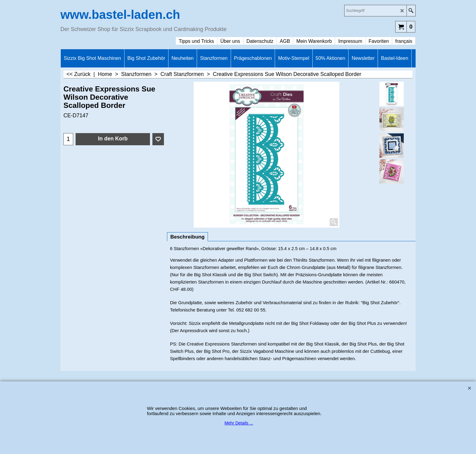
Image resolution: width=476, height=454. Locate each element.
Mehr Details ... (239, 423)
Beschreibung (187, 237)
